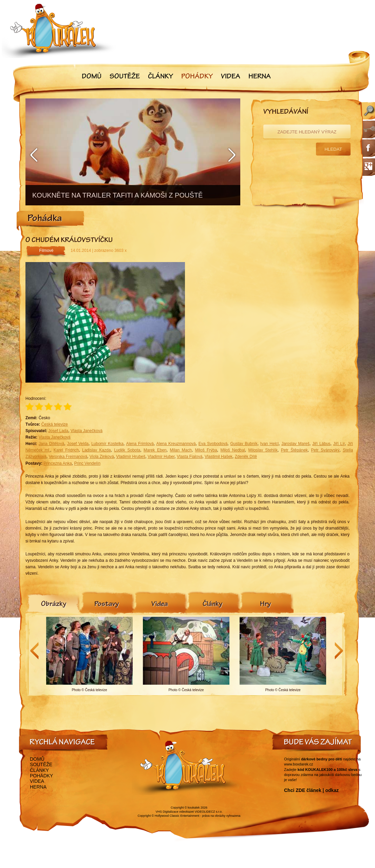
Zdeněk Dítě (246, 457)
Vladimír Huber (161, 457)
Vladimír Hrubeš (131, 457)
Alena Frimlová (140, 444)
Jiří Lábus (321, 444)
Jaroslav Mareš (295, 444)
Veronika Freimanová (68, 457)
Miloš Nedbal (232, 450)
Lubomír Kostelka (107, 444)
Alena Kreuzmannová (176, 444)
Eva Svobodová (213, 444)
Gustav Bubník (244, 444)
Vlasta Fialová (190, 457)
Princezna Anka (58, 463)
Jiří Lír (339, 444)
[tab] (54, 605)
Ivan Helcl (269, 444)
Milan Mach (181, 450)
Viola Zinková (102, 457)
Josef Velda (78, 444)
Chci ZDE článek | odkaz (311, 790)
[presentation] (54, 605)
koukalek (194, 808)
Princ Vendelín (87, 463)
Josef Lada (58, 431)
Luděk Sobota (127, 450)
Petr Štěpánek (294, 450)
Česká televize (55, 424)
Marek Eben (155, 450)
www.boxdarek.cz (299, 764)
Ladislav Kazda (96, 450)
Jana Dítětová (52, 444)
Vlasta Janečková (87, 431)
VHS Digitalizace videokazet (175, 812)
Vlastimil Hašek (219, 457)
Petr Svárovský (325, 450)
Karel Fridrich (66, 450)
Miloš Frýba (206, 450)
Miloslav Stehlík (263, 450)
